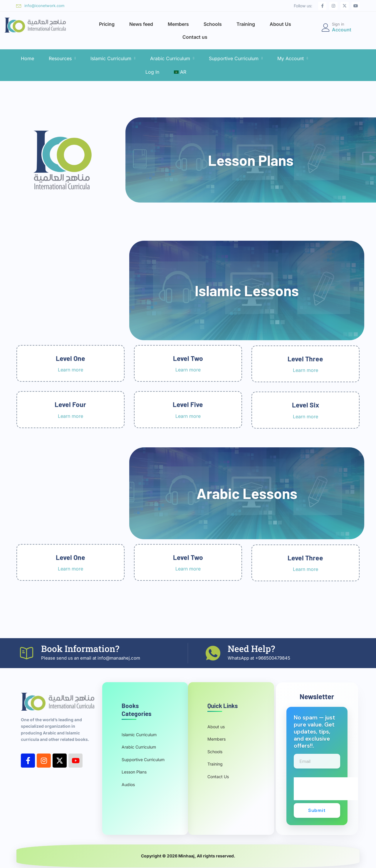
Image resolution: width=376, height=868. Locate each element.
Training (246, 24)
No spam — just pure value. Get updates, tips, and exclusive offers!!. (314, 732)
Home (27, 58)
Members (178, 24)
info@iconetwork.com (44, 6)
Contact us (195, 37)
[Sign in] (326, 28)
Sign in (338, 24)
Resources (62, 58)
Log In (152, 72)
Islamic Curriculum (113, 58)
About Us (280, 24)
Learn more (70, 604)
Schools (213, 24)
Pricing (107, 24)
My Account (293, 58)
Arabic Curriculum (172, 58)
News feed (141, 24)
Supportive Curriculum (236, 58)
